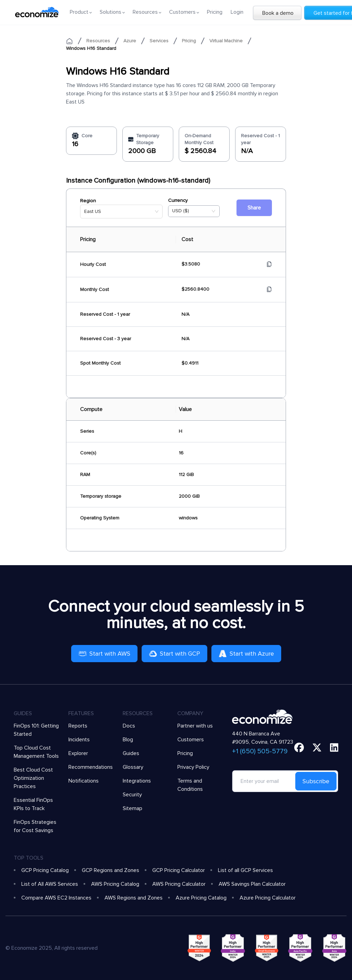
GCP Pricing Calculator (179, 870)
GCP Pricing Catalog (45, 870)
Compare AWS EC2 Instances (56, 898)
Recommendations (91, 767)
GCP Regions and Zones (111, 870)
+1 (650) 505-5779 (260, 751)
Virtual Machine (226, 41)
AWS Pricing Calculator (179, 884)
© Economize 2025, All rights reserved (52, 948)
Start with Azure (246, 654)
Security (132, 795)
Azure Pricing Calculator (268, 898)
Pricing (215, 12)
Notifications (84, 781)
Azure (130, 41)
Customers (191, 740)
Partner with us (195, 726)
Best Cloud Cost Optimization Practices (33, 778)
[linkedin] (334, 747)
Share (254, 208)
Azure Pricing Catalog (201, 898)
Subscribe (316, 781)
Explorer (78, 753)
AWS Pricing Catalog (115, 884)
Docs (129, 726)
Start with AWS (104, 654)
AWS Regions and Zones (134, 898)
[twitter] (317, 747)
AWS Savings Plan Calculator (252, 884)
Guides (131, 753)
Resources (98, 41)
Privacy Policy (193, 767)
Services (159, 41)
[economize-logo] (37, 12)
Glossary (133, 767)
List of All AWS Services (50, 884)
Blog (128, 740)
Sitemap (133, 808)
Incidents (79, 740)
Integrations (137, 781)
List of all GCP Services (245, 870)
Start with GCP (174, 654)
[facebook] (299, 747)
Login (237, 12)
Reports (78, 726)
